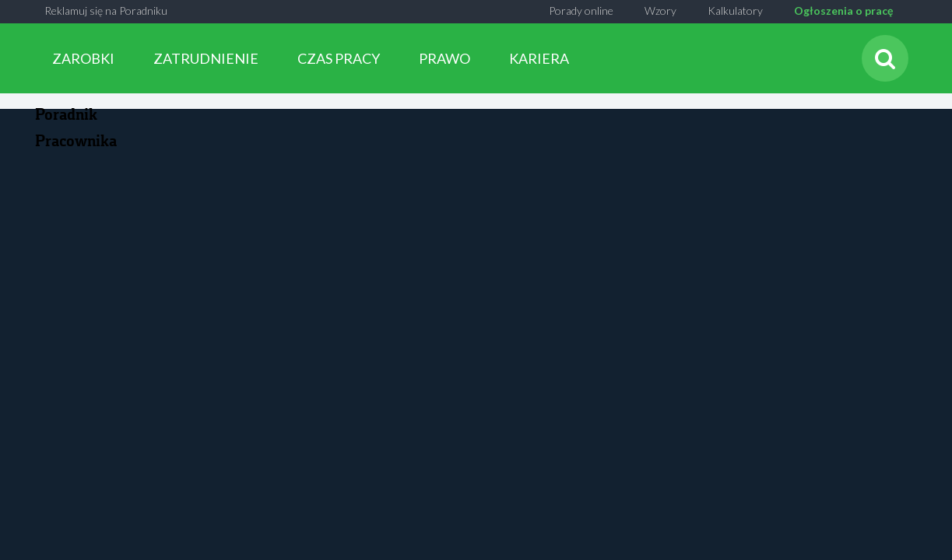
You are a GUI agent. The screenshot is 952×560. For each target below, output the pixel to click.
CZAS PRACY (339, 58)
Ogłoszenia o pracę (843, 10)
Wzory (660, 10)
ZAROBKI (83, 58)
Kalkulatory (735, 10)
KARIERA (539, 58)
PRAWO (444, 58)
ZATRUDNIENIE (206, 58)
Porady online (581, 10)
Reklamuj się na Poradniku (106, 10)
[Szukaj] (885, 58)
